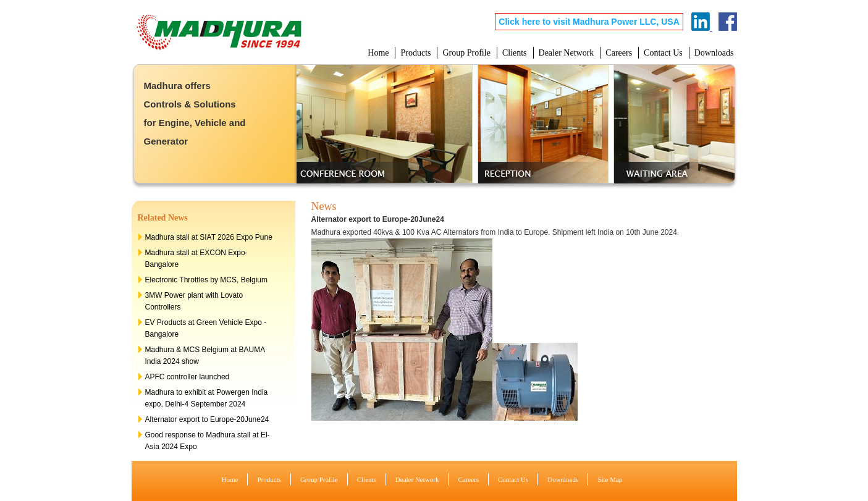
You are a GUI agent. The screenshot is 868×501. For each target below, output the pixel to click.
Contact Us (663, 53)
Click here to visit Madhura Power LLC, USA (589, 22)
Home (378, 53)
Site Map (610, 479)
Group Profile (466, 53)
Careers (619, 53)
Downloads (714, 53)
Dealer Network (567, 53)
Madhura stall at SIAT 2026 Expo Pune (209, 237)
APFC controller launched (188, 377)
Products (415, 53)
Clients (515, 53)
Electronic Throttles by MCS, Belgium (207, 280)
